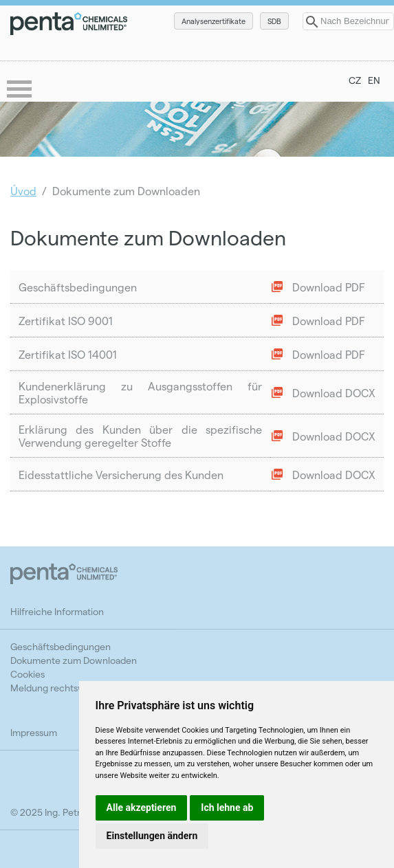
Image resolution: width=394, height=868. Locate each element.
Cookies (28, 674)
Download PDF (329, 287)
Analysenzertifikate (214, 21)
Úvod (23, 191)
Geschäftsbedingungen (61, 646)
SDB (274, 21)
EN (374, 80)
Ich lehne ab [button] (227, 808)
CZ (355, 80)
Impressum (34, 732)
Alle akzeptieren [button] (142, 808)
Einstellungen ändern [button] (152, 836)
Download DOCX (334, 393)
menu (21, 90)
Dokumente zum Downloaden (74, 660)
